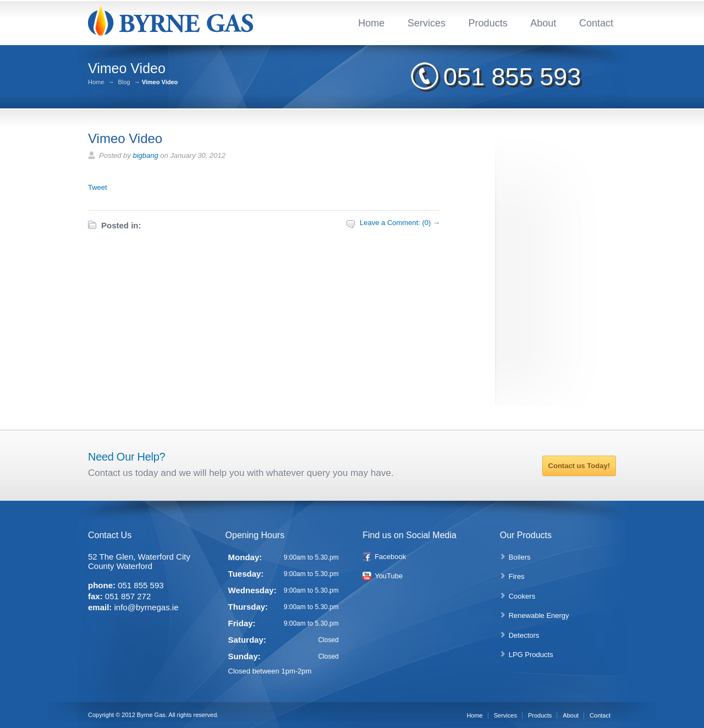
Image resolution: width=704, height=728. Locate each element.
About (543, 23)
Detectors (524, 635)
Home (371, 23)
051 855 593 (512, 77)
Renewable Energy (539, 615)
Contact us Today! (579, 466)
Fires (517, 576)
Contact (596, 23)
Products (488, 23)
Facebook (390, 557)
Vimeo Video (125, 138)
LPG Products (531, 655)
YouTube (389, 576)
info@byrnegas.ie (147, 607)
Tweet (98, 187)
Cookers (522, 596)
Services (427, 23)
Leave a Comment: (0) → (400, 223)
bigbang (145, 155)
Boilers (520, 557)
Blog (124, 82)
